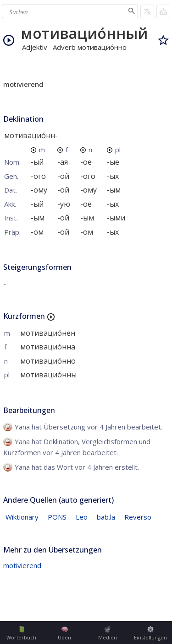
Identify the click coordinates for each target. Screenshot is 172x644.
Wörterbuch (21, 633)
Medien (108, 633)
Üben (64, 633)
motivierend (22, 565)
